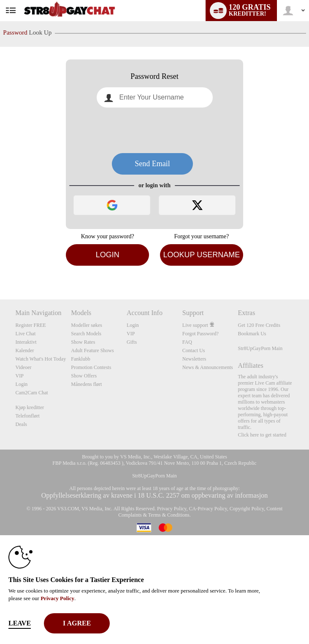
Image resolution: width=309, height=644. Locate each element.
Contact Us (194, 350)
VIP (20, 376)
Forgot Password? (201, 334)
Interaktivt (26, 342)
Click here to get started (262, 435)
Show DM (0, 268)
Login (108, 255)
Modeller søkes (87, 325)
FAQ (187, 342)
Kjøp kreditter (30, 407)
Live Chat (26, 334)
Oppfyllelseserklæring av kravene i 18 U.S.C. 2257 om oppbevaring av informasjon (154, 495)
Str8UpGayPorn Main (260, 348)
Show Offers (84, 376)
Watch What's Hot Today (41, 359)
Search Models (86, 334)
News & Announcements (208, 367)
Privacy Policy (172, 509)
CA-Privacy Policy (208, 509)
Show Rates (83, 342)
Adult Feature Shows (92, 350)
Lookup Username (201, 255)
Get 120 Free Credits (259, 325)
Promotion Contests (91, 367)
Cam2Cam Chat (32, 393)
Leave (20, 623)
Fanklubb (80, 359)
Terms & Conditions (169, 515)
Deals (21, 424)
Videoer (24, 367)
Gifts (132, 342)
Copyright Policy (247, 509)
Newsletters (194, 359)
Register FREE (31, 325)
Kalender (25, 350)
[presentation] (154, 130)
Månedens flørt (86, 384)
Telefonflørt (28, 416)
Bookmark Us (252, 334)
